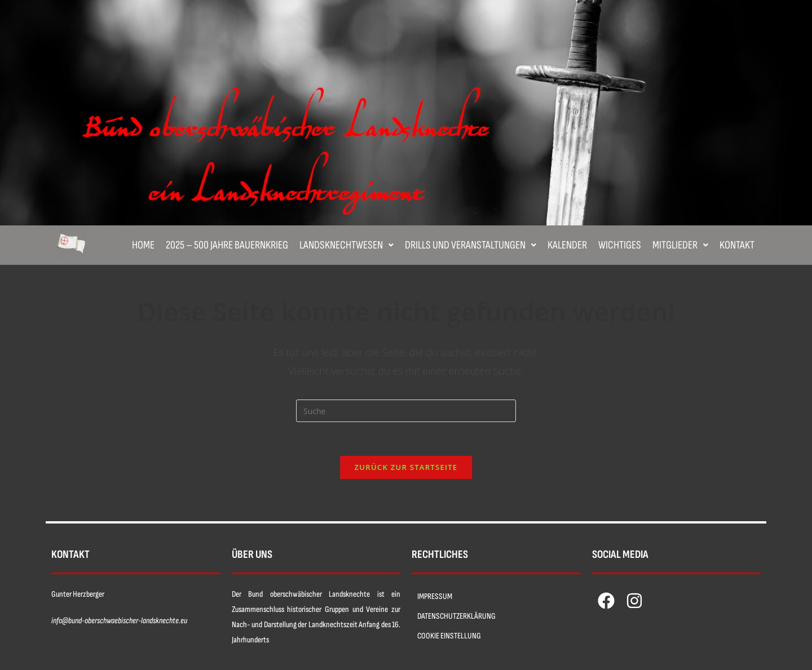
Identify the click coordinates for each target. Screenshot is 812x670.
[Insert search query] (406, 411)
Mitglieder (680, 245)
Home (143, 245)
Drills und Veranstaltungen (471, 245)
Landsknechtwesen (347, 245)
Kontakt (737, 245)
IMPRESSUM (435, 596)
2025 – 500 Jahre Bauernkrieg (227, 245)
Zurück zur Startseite (406, 467)
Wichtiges (620, 245)
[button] (347, 245)
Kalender (567, 245)
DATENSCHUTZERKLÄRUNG (456, 616)
